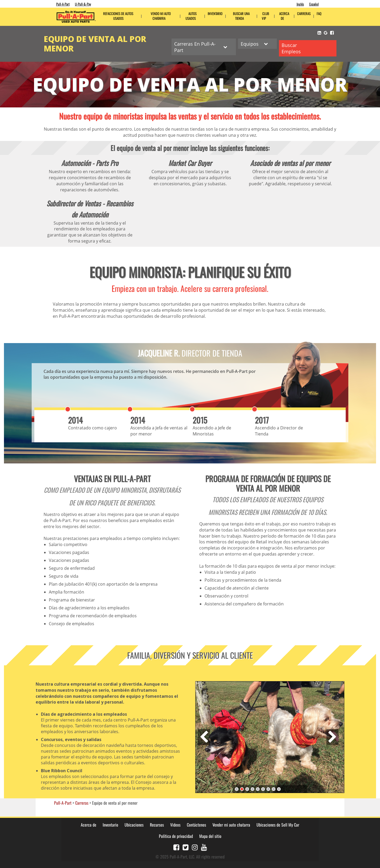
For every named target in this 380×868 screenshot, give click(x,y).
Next (332, 736)
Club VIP (265, 16)
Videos (175, 824)
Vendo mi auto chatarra (161, 16)
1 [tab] (236, 788)
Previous (204, 736)
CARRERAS (304, 14)
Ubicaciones (134, 824)
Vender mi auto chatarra (231, 824)
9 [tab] (279, 788)
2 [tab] (242, 788)
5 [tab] (258, 788)
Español (314, 4)
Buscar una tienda (241, 16)
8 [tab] (273, 788)
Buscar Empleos (291, 48)
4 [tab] (252, 788)
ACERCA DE (284, 16)
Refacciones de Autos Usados (118, 16)
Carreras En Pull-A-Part (198, 47)
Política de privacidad (176, 835)
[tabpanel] (270, 736)
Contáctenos (196, 824)
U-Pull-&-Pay (83, 4)
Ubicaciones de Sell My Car (278, 824)
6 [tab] (263, 788)
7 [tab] (268, 788)
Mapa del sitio (210, 835)
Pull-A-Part (63, 4)
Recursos (157, 824)
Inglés (300, 4)
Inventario (215, 14)
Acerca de (89, 824)
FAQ (319, 14)
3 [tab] (247, 788)
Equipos (253, 44)
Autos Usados (191, 16)
